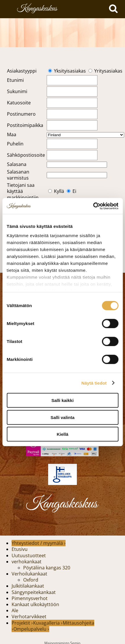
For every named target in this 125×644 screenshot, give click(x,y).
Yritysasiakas (108, 71)
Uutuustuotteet (29, 556)
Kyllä (59, 191)
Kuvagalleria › (48, 623)
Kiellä (62, 434)
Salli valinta (62, 417)
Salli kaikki (62, 400)
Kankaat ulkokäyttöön (35, 604)
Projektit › (22, 623)
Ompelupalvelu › (31, 629)
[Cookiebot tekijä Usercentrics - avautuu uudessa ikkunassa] (93, 206)
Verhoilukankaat (29, 574)
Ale (15, 610)
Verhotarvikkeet (29, 617)
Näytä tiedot (94, 383)
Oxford (31, 580)
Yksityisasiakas (70, 71)
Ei (74, 191)
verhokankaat (27, 562)
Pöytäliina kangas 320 (47, 568)
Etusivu (20, 549)
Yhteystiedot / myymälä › (39, 543)
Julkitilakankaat (28, 586)
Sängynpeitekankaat (34, 592)
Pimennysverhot (30, 598)
